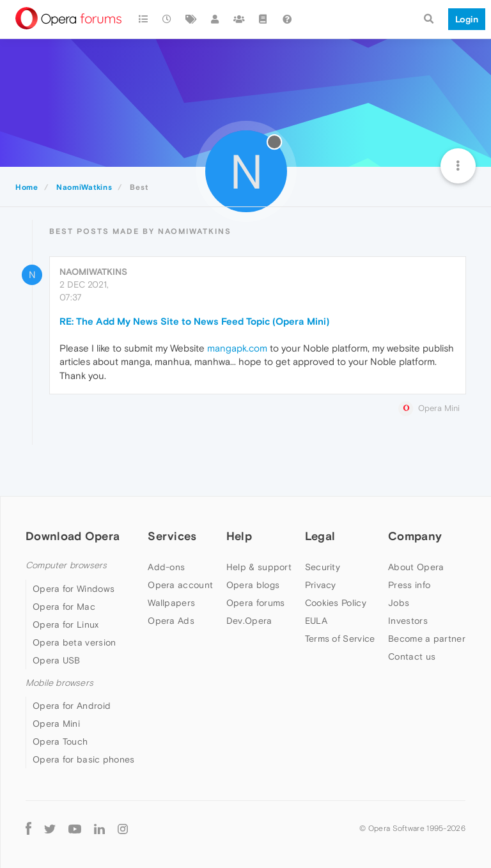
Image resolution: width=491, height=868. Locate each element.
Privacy (321, 585)
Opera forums (256, 603)
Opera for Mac (64, 607)
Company (415, 536)
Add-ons (166, 567)
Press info (409, 585)
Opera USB (57, 660)
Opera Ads (171, 621)
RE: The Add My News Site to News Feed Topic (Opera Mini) (194, 321)
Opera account (180, 585)
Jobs (399, 603)
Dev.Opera (249, 621)
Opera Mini (56, 724)
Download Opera (73, 536)
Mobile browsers (59, 683)
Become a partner (427, 639)
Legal (320, 536)
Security (323, 567)
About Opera (416, 567)
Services (172, 536)
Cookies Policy (336, 603)
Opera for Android (72, 706)
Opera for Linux (66, 624)
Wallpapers (171, 603)
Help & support (259, 567)
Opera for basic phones (84, 759)
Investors (408, 621)
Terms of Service (340, 639)
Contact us (412, 656)
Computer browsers (66, 565)
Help (239, 536)
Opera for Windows (74, 589)
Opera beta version (74, 642)
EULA (316, 621)
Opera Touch (60, 741)
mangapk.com (237, 348)
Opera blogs (253, 585)
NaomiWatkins (93, 272)
